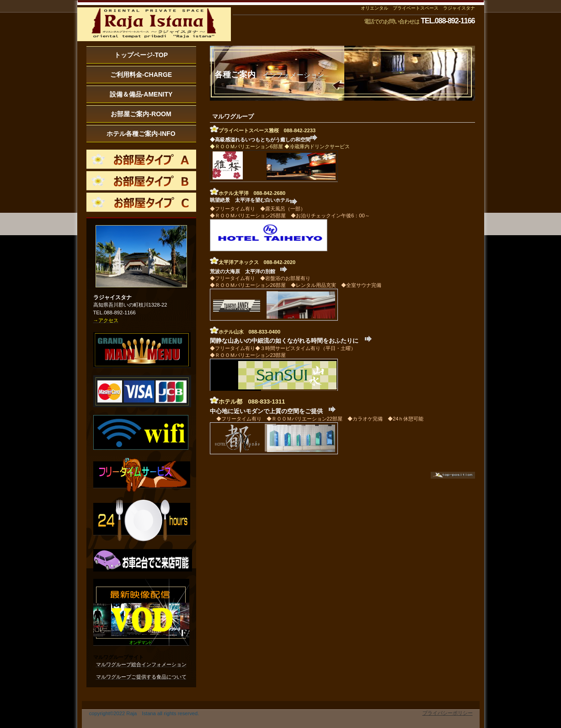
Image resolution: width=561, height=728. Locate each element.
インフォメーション (154, 25)
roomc (141, 202)
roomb (141, 181)
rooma (141, 159)
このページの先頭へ (453, 475)
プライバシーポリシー (448, 713)
